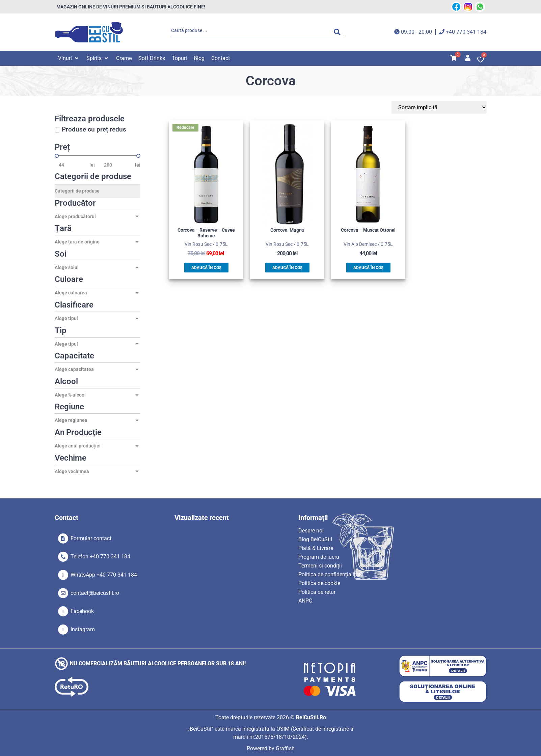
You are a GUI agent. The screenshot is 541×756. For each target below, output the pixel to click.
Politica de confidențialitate (331, 574)
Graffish (285, 748)
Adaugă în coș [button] (206, 268)
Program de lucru (319, 557)
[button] (69, 58)
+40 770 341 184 (466, 32)
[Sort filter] (455, 107)
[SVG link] (89, 32)
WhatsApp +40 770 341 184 (104, 575)
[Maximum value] (117, 165)
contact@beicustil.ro (95, 593)
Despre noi (311, 531)
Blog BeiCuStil (315, 539)
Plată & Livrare (316, 548)
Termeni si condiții (320, 566)
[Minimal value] (98, 156)
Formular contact (91, 538)
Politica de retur (317, 592)
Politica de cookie (319, 583)
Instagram (83, 629)
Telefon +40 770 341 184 (100, 557)
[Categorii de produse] (98, 191)
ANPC (305, 601)
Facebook (82, 611)
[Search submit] (339, 32)
